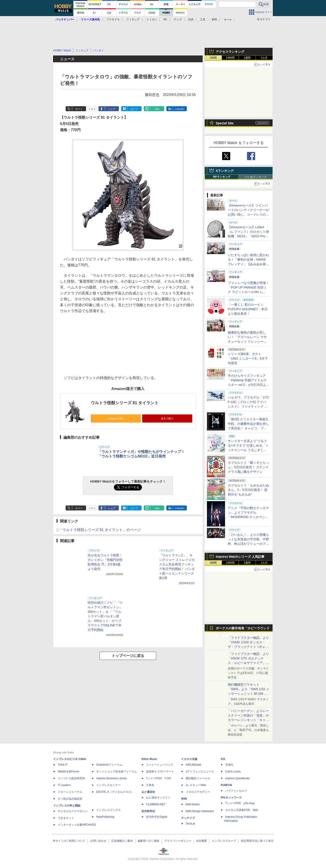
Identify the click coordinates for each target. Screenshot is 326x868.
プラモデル (113, 19)
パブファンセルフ (236, 791)
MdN (184, 799)
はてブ (134, 109)
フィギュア (133, 19)
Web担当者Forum (68, 772)
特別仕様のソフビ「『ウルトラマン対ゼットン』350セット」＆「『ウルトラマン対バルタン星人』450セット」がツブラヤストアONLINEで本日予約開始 (105, 616)
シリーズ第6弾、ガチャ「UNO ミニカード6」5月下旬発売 (248, 358)
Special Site (225, 123)
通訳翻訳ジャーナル (198, 778)
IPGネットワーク (231, 798)
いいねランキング (256, 177)
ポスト (79, 109)
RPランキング (222, 177)
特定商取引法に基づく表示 (257, 841)
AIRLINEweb (193, 765)
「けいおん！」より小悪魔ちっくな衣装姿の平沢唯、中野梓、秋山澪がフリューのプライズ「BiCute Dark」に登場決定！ (248, 544)
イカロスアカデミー (198, 792)
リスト (92, 109)
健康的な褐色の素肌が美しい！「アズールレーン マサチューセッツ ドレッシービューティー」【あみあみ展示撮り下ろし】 (248, 341)
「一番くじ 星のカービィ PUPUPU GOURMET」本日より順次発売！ (248, 309)
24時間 (230, 58)
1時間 (213, 58)
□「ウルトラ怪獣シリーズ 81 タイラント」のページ (99, 530)
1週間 (247, 58)
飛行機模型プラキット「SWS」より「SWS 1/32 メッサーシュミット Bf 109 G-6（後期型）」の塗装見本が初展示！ (249, 694)
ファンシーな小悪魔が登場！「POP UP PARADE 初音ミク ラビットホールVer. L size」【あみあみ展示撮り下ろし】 (248, 292)
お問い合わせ (98, 841)
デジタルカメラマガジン (73, 811)
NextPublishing (105, 817)
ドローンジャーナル (70, 792)
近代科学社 (148, 811)
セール (228, 19)
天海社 (229, 765)
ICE (223, 759)
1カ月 (264, 58)
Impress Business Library (111, 778)
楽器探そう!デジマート (160, 772)
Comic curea (233, 772)
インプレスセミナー (108, 785)
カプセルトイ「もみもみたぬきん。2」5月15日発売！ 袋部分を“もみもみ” (248, 490)
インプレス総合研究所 (71, 778)
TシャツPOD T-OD (158, 778)
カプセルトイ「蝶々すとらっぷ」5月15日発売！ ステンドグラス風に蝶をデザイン (248, 467)
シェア (112, 109)
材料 (214, 19)
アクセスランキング (230, 52)
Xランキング (225, 171)
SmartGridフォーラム (109, 765)
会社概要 (201, 841)
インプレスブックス (108, 810)
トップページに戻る (128, 656)
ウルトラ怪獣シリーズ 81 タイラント (125, 403)
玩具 (191, 19)
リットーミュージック (160, 765)
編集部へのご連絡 (149, 841)
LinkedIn (180, 109)
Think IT (63, 765)
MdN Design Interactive (200, 811)
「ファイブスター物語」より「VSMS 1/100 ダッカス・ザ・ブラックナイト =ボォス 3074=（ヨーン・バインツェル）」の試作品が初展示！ (248, 647)
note (157, 109)
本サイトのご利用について (69, 841)
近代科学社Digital (157, 817)
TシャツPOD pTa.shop (240, 803)
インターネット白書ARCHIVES (77, 825)
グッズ (178, 19)
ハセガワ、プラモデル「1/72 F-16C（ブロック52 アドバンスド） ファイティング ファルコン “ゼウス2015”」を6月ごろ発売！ (248, 406)
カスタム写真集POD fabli (242, 810)
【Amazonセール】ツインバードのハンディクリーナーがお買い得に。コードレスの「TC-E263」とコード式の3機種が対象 (248, 214)
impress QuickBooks (238, 778)
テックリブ (188, 818)
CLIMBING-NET (156, 804)
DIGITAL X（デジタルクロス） (115, 792)
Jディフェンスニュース (200, 772)
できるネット (66, 818)
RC (165, 19)
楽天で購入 (167, 418)
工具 (203, 19)
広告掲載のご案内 (122, 841)
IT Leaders (64, 785)
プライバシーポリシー (178, 841)
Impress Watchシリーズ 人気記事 (240, 557)
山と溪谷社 (148, 792)
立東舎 (150, 785)
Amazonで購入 (116, 418)
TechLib (190, 824)
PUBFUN (226, 785)
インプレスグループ (224, 841)
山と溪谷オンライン (158, 798)
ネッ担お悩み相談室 (70, 799)
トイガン (152, 19)
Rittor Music (149, 759)
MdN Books (193, 804)
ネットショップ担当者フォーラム (117, 772)
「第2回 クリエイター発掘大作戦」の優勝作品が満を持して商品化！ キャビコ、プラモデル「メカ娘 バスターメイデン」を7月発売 (248, 428)
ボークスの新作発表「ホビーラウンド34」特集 (243, 629)
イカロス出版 (189, 759)
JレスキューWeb (196, 785)
